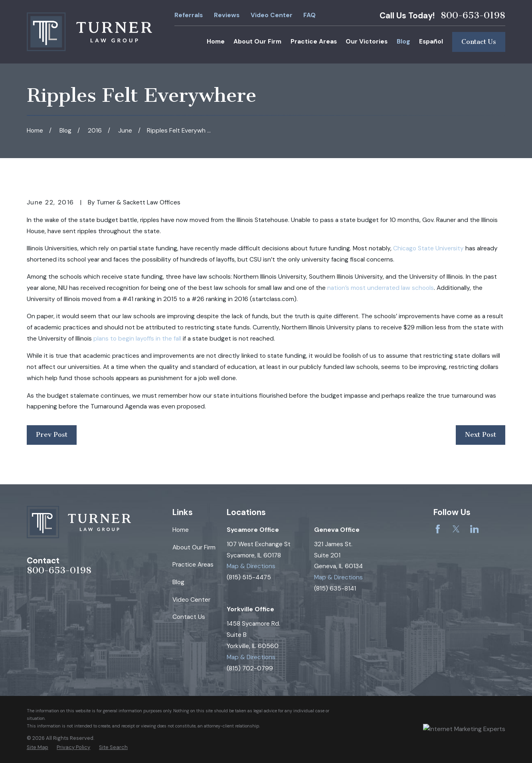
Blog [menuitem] (403, 42)
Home (181, 530)
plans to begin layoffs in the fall (137, 339)
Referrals (189, 15)
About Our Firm (194, 547)
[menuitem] (38, 747)
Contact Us (479, 42)
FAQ (310, 15)
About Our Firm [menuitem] (257, 42)
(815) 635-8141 (335, 589)
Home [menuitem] (216, 42)
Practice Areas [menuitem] (314, 42)
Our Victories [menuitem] (367, 42)
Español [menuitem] (431, 42)
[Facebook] (438, 529)
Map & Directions (251, 566)
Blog (178, 582)
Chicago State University (428, 248)
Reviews (227, 15)
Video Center (272, 15)
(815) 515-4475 (249, 577)
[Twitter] (456, 529)
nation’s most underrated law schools (381, 288)
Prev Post (52, 435)
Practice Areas (193, 565)
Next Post (481, 435)
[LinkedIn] (475, 529)
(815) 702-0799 (250, 668)
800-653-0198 (473, 16)
